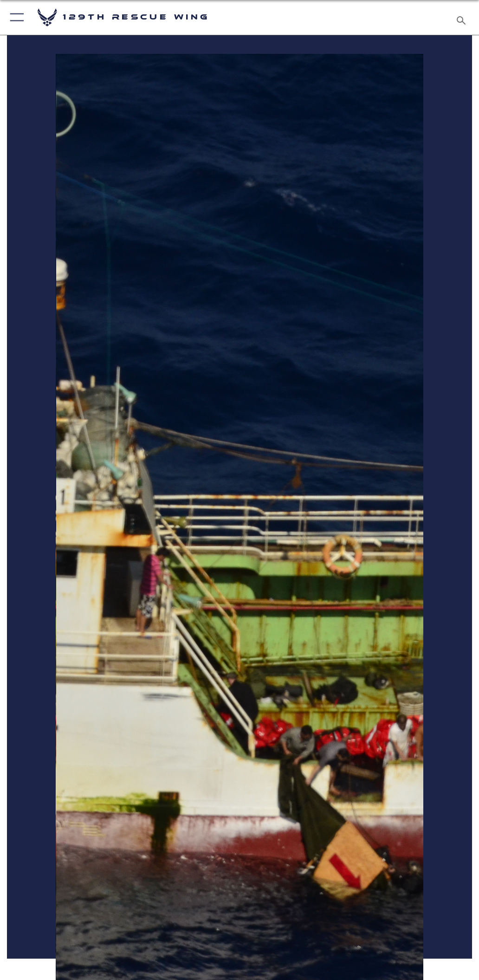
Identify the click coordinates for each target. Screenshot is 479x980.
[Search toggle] (463, 17)
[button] (15, 17)
